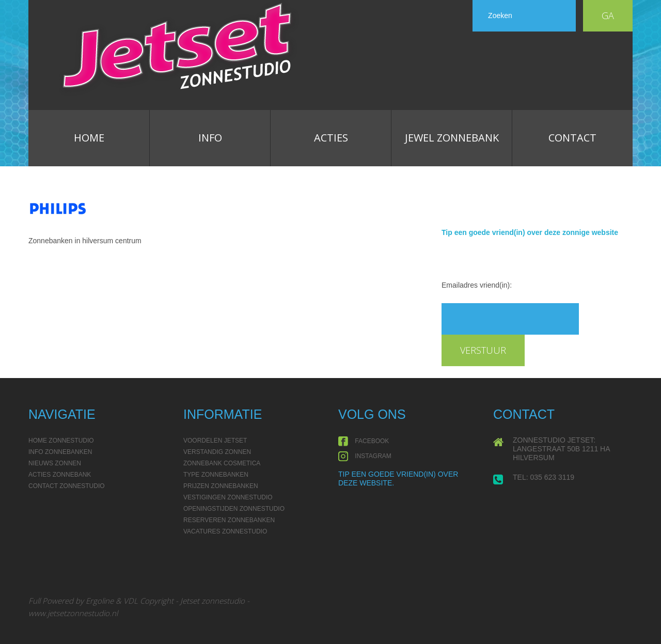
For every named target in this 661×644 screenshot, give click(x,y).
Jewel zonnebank (452, 138)
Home (89, 138)
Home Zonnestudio (61, 441)
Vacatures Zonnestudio (225, 531)
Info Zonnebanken (60, 452)
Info (210, 138)
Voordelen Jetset (215, 441)
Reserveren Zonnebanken (229, 520)
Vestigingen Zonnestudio (228, 497)
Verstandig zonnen (217, 452)
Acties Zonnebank (60, 475)
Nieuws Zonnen (55, 463)
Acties (331, 138)
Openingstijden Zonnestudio (234, 509)
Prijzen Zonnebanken (221, 486)
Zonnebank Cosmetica (222, 463)
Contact (572, 138)
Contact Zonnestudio (67, 486)
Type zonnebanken (216, 475)
